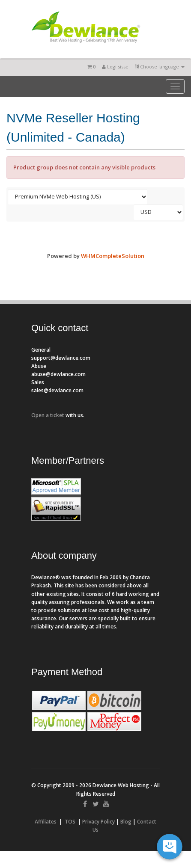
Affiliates (46, 822)
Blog (126, 822)
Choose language (160, 67)
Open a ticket (48, 415)
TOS (70, 822)
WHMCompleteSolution (113, 256)
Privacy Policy (98, 822)
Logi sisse (115, 67)
